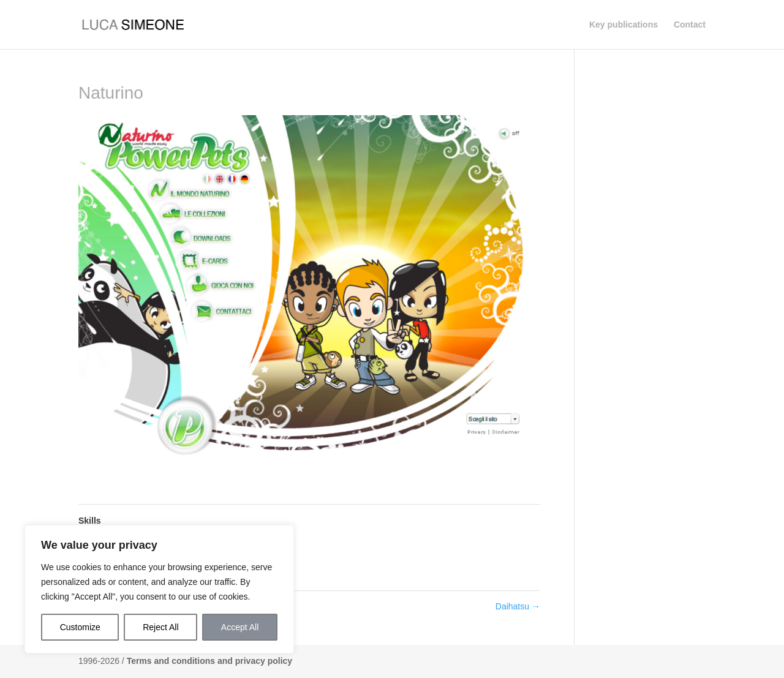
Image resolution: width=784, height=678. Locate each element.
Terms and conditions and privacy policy (209, 661)
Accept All (240, 627)
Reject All (160, 627)
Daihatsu (518, 606)
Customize (80, 627)
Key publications (624, 25)
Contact (690, 25)
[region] (159, 589)
